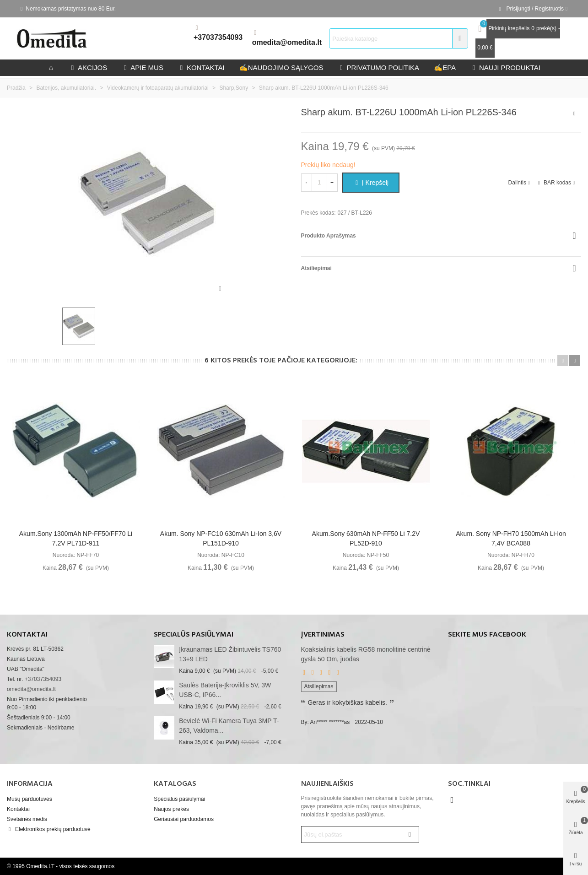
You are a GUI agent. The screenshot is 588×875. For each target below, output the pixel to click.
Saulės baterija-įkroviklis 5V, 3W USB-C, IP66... (225, 690)
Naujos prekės (171, 809)
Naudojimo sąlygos (281, 68)
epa (445, 68)
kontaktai (201, 68)
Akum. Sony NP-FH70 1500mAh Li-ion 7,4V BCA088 (511, 538)
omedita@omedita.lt (287, 42)
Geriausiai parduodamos (184, 819)
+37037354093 (218, 37)
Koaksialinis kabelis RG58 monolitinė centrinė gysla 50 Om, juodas (366, 654)
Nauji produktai (505, 68)
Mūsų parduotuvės (30, 799)
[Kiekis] (319, 183)
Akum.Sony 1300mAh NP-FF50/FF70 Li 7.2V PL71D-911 (76, 538)
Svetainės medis (27, 819)
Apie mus (143, 68)
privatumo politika (378, 68)
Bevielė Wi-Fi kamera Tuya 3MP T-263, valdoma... (229, 726)
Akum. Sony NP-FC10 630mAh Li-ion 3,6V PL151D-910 (221, 538)
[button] (563, 361)
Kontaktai (18, 809)
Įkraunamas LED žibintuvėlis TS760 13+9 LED (230, 654)
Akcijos (88, 68)
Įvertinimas (323, 635)
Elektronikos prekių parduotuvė (49, 829)
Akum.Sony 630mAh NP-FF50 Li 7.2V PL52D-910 (366, 538)
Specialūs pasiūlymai (194, 635)
